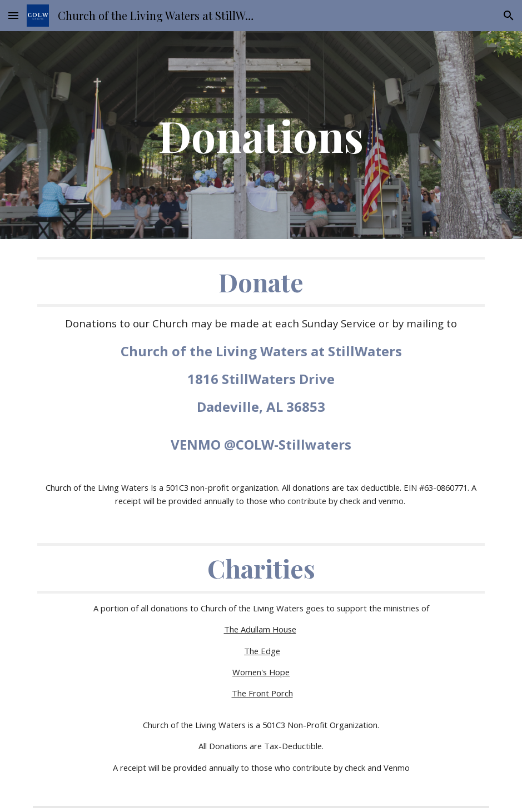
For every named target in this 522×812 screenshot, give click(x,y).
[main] (261, 135)
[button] (13, 15)
